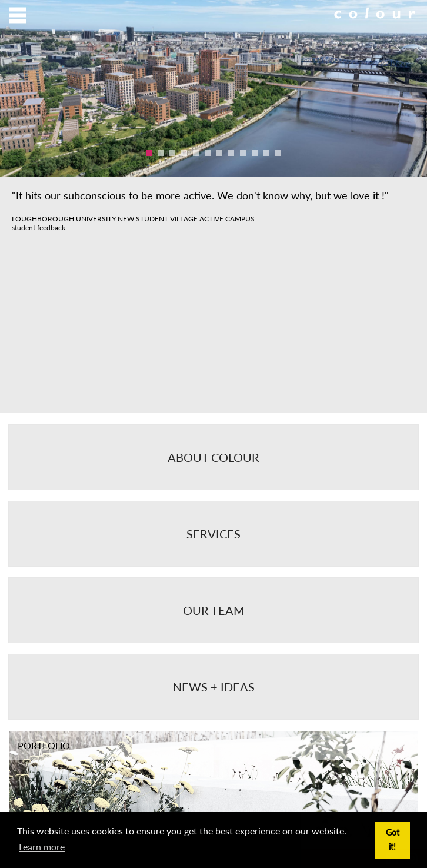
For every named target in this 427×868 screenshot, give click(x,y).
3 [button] (172, 153)
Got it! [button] (393, 839)
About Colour (213, 457)
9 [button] (243, 153)
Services (213, 534)
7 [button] (219, 153)
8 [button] (231, 153)
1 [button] (149, 153)
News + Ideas (214, 687)
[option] (213, 88)
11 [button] (266, 153)
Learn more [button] (42, 847)
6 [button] (208, 153)
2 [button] (161, 153)
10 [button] (255, 153)
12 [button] (278, 153)
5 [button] (196, 153)
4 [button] (184, 153)
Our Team (214, 610)
